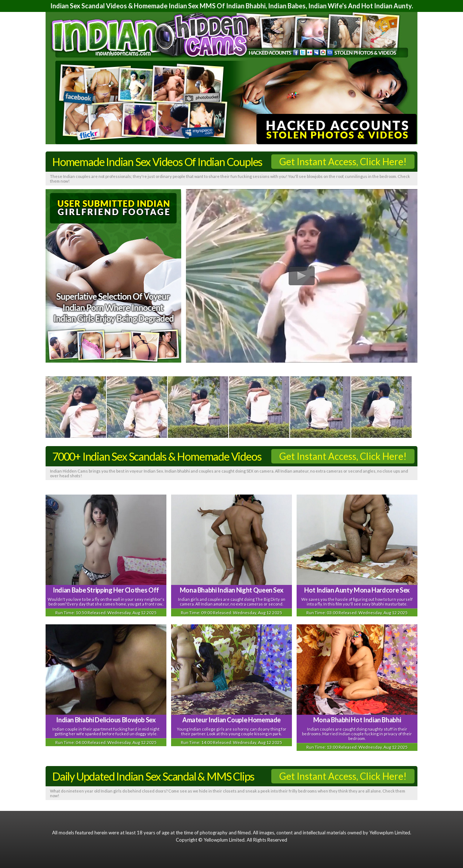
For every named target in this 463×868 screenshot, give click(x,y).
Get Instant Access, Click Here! (343, 162)
